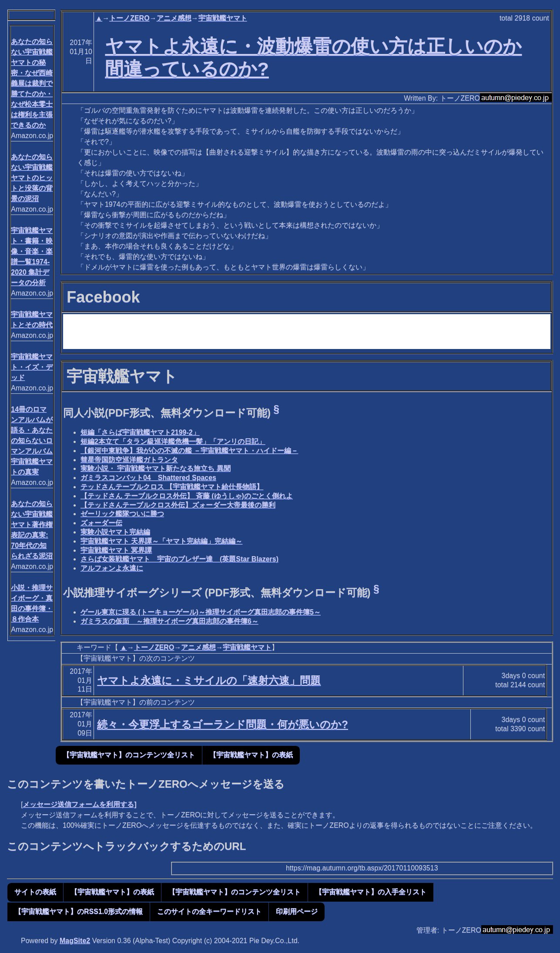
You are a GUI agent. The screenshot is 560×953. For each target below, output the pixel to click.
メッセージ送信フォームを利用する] (79, 804)
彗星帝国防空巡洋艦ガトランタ (129, 460)
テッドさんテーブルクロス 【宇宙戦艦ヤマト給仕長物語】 (172, 487)
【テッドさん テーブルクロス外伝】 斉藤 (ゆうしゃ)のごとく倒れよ (187, 496)
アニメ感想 (174, 18)
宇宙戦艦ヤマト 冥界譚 (116, 550)
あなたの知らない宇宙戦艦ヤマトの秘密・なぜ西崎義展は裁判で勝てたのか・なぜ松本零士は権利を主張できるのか (32, 83)
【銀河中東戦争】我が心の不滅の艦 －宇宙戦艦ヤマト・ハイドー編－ (189, 451)
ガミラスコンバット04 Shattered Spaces (148, 478)
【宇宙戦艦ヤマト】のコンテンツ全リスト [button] (129, 755)
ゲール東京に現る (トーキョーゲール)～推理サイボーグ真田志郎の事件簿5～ (201, 612)
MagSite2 (75, 941)
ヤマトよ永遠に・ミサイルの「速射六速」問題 (209, 680)
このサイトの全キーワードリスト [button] (209, 911)
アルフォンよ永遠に (112, 568)
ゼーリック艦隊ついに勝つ (122, 514)
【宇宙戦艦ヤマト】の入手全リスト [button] (371, 892)
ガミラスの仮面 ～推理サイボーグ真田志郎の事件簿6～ (169, 621)
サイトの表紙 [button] (35, 892)
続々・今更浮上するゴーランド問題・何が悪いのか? (223, 724)
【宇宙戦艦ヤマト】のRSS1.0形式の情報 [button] (79, 911)
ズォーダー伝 (101, 523)
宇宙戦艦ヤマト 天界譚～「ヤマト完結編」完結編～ (161, 541)
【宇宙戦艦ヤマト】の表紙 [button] (251, 755)
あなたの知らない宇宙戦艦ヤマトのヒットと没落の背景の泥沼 (32, 178)
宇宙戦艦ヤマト (223, 18)
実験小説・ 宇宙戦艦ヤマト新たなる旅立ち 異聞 (156, 468)
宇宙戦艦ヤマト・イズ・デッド (32, 367)
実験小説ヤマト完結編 (115, 532)
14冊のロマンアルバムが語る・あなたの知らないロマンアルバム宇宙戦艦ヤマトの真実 (32, 441)
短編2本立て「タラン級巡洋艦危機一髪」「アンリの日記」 (173, 441)
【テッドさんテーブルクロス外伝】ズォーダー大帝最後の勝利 (178, 505)
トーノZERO (129, 18)
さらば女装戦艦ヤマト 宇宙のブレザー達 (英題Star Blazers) (179, 559)
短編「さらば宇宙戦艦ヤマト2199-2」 (140, 432)
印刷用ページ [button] (297, 911)
